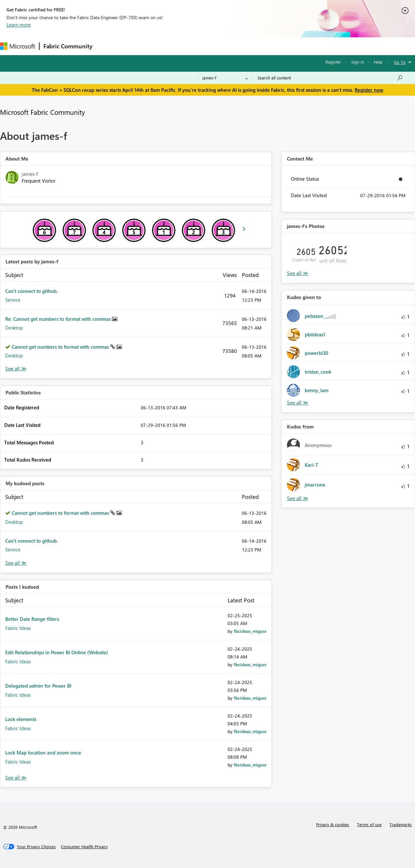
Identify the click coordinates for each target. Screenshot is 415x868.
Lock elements (21, 719)
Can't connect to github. (32, 291)
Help (378, 62)
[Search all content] (330, 78)
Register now (369, 90)
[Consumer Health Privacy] (84, 847)
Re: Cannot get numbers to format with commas (59, 319)
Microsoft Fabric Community (42, 112)
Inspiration (136, 46)
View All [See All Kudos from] (298, 498)
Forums (107, 46)
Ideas (162, 46)
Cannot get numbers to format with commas (61, 347)
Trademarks (401, 824)
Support (273, 46)
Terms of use (369, 824)
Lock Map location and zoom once (43, 753)
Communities (191, 46)
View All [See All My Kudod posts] (16, 563)
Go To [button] (400, 62)
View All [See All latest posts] (16, 369)
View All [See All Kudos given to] (298, 403)
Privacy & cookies (333, 824)
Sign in (357, 62)
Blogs (220, 46)
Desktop (14, 328)
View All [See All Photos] (298, 273)
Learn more (19, 25)
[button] (302, 254)
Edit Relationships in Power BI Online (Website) (57, 652)
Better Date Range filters (32, 619)
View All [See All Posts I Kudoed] (16, 778)
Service (13, 300)
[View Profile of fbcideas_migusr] (250, 631)
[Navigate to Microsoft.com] (18, 46)
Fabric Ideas (18, 628)
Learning (245, 46)
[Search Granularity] (225, 78)
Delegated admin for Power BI (38, 686)
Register (333, 62)
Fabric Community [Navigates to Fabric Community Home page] (68, 46)
